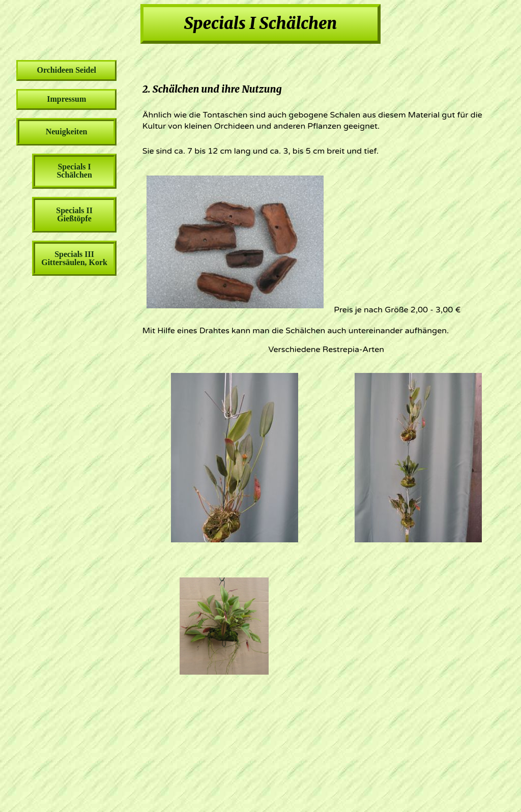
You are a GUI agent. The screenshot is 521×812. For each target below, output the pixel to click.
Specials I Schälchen (74, 171)
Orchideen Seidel (66, 70)
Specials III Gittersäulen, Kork (74, 258)
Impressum (66, 99)
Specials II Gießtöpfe (74, 214)
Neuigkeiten (67, 132)
